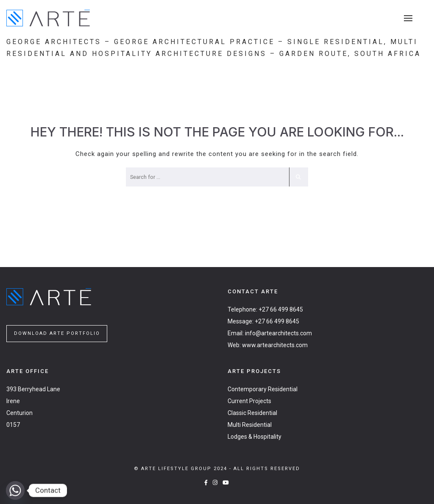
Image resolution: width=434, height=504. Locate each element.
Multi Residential (250, 425)
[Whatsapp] (15, 490)
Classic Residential (252, 413)
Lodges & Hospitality (255, 437)
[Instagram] (216, 483)
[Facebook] (206, 483)
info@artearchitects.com (278, 333)
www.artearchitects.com (275, 345)
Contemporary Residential (263, 389)
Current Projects (249, 401)
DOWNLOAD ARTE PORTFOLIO (57, 333)
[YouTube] (226, 483)
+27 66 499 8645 (281, 309)
